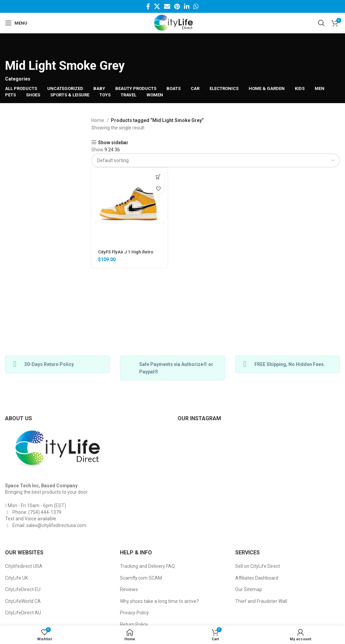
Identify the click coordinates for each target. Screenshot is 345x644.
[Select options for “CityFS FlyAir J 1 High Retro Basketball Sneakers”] (158, 177)
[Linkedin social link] (187, 6)
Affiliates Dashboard (257, 578)
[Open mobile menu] (16, 23)
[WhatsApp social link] (196, 6)
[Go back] (13, 47)
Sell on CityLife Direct (258, 566)
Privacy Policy (134, 613)
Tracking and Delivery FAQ (147, 566)
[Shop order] (216, 160)
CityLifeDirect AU (23, 613)
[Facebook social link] (148, 6)
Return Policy (134, 624)
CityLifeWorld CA (23, 601)
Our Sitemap (249, 589)
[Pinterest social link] (177, 6)
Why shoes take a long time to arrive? (159, 601)
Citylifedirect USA (24, 566)
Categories (18, 79)
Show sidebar (113, 142)
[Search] (321, 23)
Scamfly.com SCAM (141, 578)
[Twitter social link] (157, 6)
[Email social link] (167, 6)
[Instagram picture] (204, 455)
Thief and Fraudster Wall (261, 601)
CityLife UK (17, 578)
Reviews (129, 589)
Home (98, 120)
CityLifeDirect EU (23, 589)
